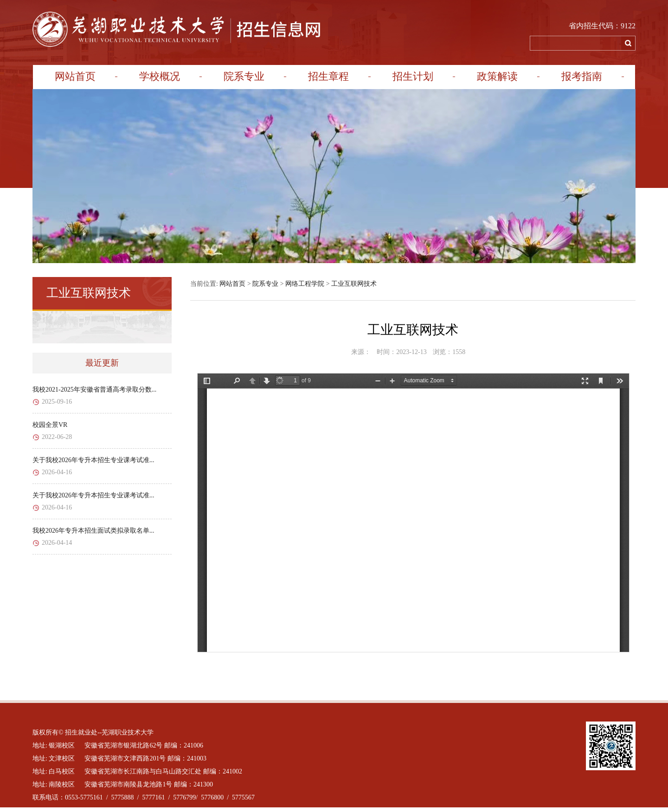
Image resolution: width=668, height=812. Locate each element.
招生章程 (328, 76)
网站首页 (75, 76)
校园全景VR (50, 425)
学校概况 (160, 76)
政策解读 (497, 76)
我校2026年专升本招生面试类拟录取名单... (93, 531)
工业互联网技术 (354, 284)
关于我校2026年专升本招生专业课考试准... (93, 460)
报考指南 (582, 76)
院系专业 (244, 76)
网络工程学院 (305, 284)
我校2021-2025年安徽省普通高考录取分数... (94, 390)
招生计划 (413, 76)
